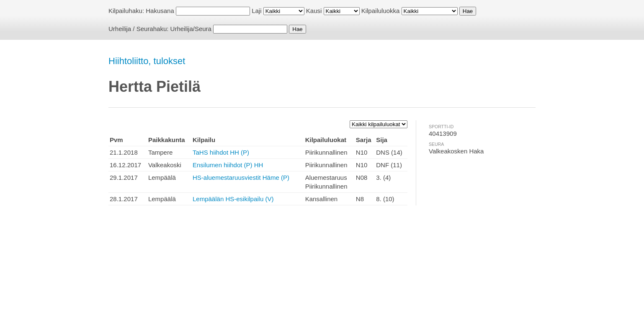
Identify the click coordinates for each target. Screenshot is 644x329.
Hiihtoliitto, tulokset (147, 61)
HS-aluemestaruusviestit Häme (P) (241, 177)
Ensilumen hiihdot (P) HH (228, 165)
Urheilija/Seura (191, 29)
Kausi (314, 11)
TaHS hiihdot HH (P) (221, 152)
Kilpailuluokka (381, 11)
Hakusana (160, 11)
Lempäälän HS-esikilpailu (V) (233, 199)
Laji (256, 11)
